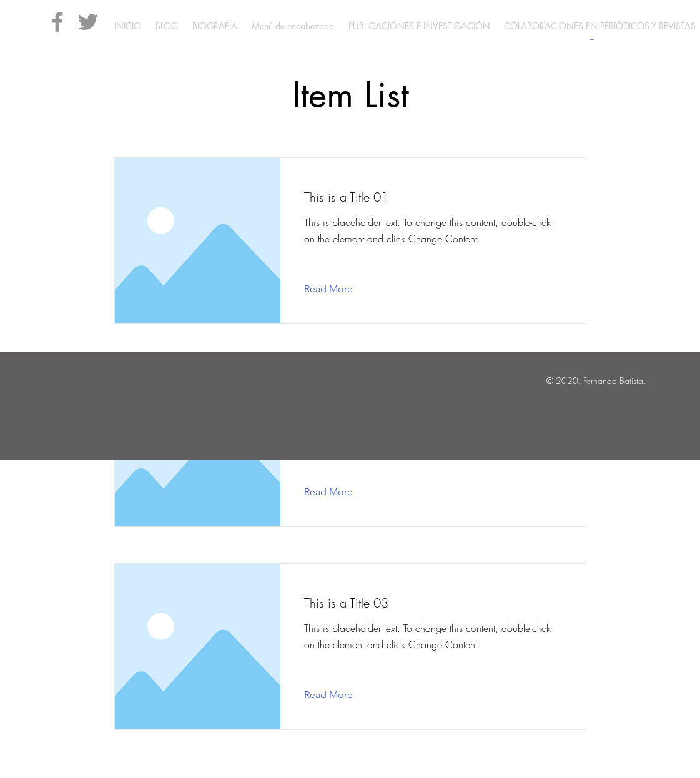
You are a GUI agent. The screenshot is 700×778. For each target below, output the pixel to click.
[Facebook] (57, 22)
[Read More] (338, 289)
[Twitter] (88, 22)
